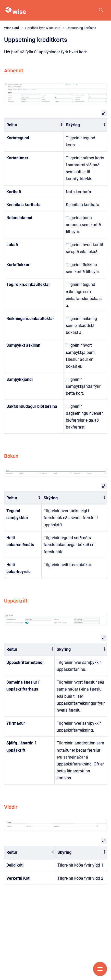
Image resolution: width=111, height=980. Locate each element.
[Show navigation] (100, 969)
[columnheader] (34, 125)
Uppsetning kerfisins (81, 28)
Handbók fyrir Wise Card (43, 28)
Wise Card (11, 28)
